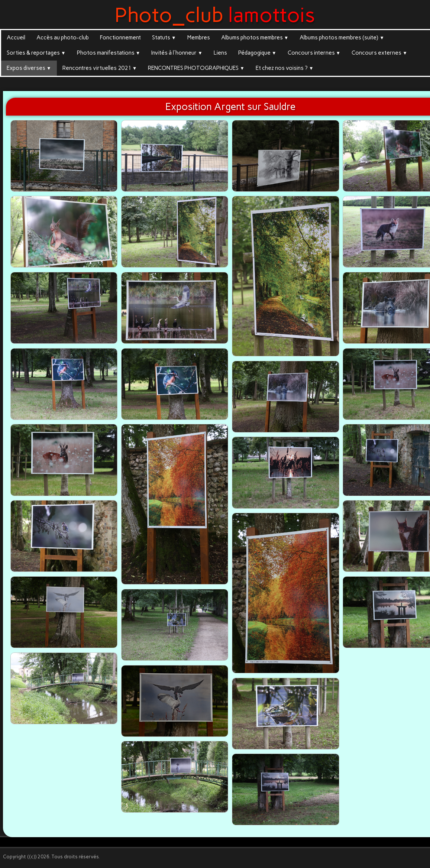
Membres (199, 38)
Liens (220, 53)
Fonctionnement (120, 38)
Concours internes (314, 53)
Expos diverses (29, 68)
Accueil (16, 38)
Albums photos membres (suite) (342, 38)
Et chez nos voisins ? (285, 68)
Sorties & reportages (36, 53)
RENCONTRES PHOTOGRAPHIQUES (196, 68)
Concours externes (379, 53)
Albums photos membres (255, 38)
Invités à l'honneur (177, 53)
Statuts (164, 38)
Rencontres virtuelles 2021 (100, 68)
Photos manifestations (109, 53)
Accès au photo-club (63, 38)
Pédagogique (257, 53)
